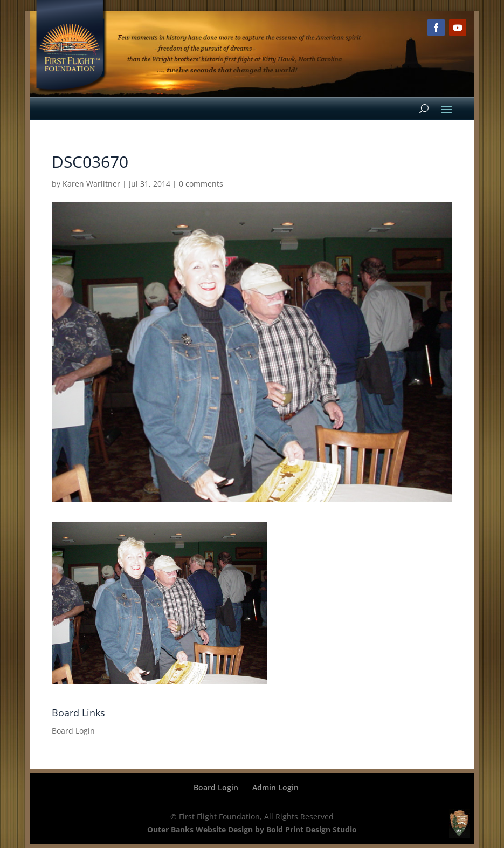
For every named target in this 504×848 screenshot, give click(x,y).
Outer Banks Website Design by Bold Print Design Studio (252, 829)
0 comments (201, 184)
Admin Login (275, 787)
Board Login (73, 731)
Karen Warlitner (91, 184)
